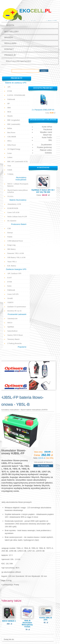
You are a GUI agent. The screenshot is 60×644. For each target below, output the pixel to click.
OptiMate (11, 327)
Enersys (10, 233)
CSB (9, 228)
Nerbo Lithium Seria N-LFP (17, 217)
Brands (9, 37)
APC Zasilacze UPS (14, 273)
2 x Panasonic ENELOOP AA (43, 110)
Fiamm (10, 237)
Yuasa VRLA (12, 262)
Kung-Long (11, 245)
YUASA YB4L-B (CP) (45, 619)
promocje (10, 55)
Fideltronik (11, 99)
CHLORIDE (12, 137)
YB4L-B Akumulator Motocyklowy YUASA (27, 624)
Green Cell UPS (13, 294)
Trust (9, 166)
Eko (35, 11)
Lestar (10, 153)
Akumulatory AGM (14, 204)
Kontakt (9, 49)
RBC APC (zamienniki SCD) (17, 162)
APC (9, 87)
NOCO (10, 323)
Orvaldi (10, 298)
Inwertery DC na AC (15, 311)
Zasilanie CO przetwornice (17, 307)
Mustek (10, 116)
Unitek (10, 170)
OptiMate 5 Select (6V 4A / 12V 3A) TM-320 (43, 191)
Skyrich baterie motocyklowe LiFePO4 (18, 191)
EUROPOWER (13, 208)
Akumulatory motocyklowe (10, 410)
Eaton (9, 286)
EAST (10, 278)
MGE (9, 112)
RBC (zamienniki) (14, 124)
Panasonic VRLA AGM (16, 253)
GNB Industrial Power (15, 241)
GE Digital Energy (14, 149)
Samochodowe (12, 331)
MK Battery (12, 249)
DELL (10, 141)
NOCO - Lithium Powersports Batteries (18, 185)
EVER (10, 91)
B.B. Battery (12, 266)
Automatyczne (12, 318)
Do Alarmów (12, 221)
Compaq (10, 174)
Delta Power (12, 145)
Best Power (11, 133)
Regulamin (10, 43)
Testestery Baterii (13, 339)
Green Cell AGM (13, 212)
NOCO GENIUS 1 (9, 621)
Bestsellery (11, 32)
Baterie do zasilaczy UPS (16, 83)
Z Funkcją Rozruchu (14, 343)
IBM (9, 108)
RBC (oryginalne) (14, 120)
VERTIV (10, 302)
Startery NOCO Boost (15, 335)
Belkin (10, 128)
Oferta (10, 25)
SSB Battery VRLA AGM (16, 257)
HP (8, 103)
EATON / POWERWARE (16, 95)
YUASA (10, 196)
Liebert (10, 157)
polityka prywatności (18, 61)
